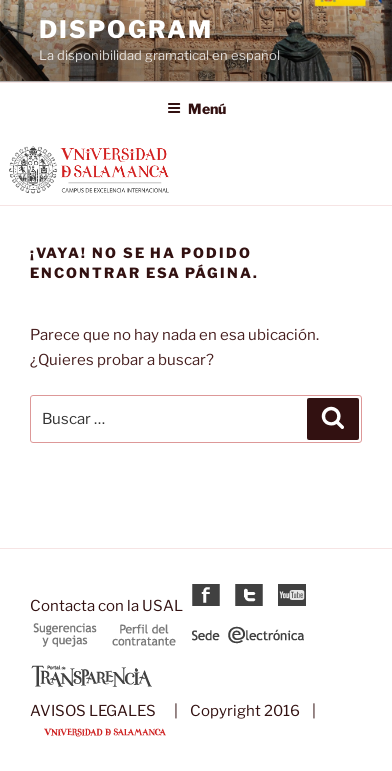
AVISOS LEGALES (93, 711)
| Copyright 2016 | (240, 711)
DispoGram (125, 29)
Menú (196, 108)
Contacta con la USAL (106, 606)
